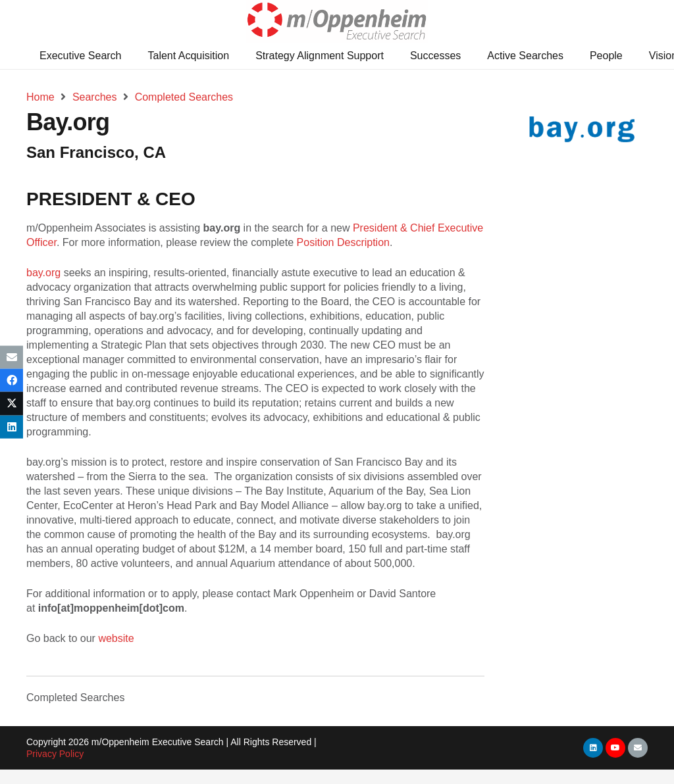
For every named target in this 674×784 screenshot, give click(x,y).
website (116, 638)
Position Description (343, 242)
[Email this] (12, 357)
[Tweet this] (12, 404)
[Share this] (12, 380)
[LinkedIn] (593, 748)
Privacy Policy (55, 754)
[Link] (337, 21)
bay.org (43, 273)
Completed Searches (75, 698)
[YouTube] (615, 748)
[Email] (638, 748)
